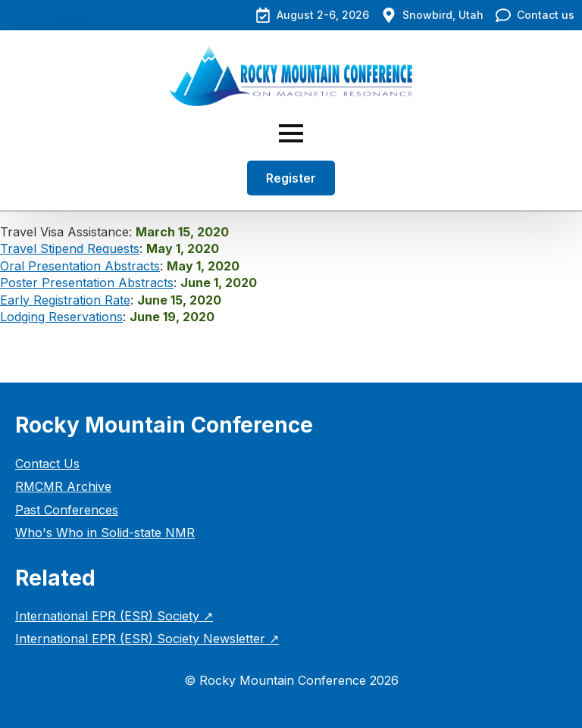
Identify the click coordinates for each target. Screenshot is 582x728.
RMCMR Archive (63, 486)
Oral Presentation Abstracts (80, 266)
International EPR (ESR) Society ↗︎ (114, 616)
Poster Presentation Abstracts (87, 283)
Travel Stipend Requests (70, 248)
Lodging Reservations (61, 317)
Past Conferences (67, 510)
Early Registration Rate (65, 300)
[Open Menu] (291, 133)
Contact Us (47, 464)
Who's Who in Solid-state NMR (105, 533)
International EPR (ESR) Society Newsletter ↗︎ (147, 639)
